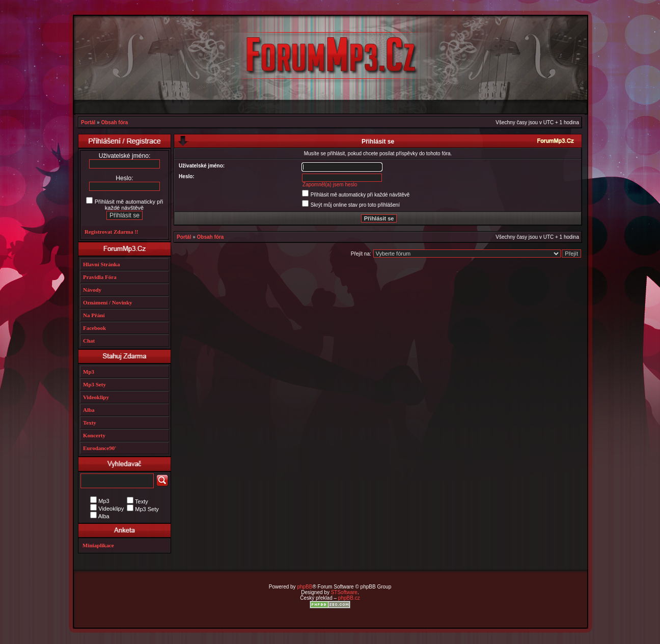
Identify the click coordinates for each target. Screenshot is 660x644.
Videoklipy (96, 397)
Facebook (94, 328)
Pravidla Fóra (100, 277)
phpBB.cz (349, 598)
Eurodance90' (100, 448)
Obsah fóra (114, 122)
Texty (90, 423)
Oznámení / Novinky (108, 302)
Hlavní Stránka (101, 264)
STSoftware (344, 592)
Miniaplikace (98, 545)
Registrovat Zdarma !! (112, 232)
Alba (89, 410)
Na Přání (94, 315)
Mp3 (89, 372)
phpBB (305, 587)
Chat (89, 341)
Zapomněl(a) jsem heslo (330, 185)
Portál (88, 122)
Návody (92, 290)
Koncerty (94, 435)
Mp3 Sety (94, 384)
